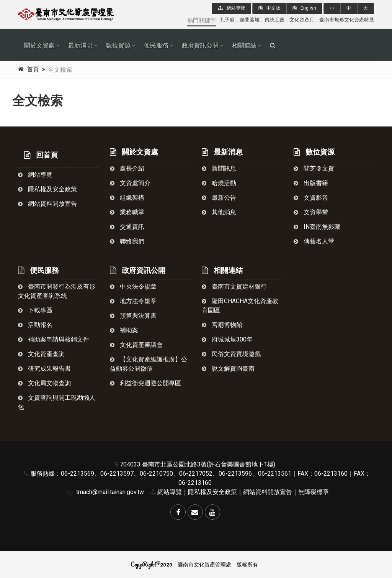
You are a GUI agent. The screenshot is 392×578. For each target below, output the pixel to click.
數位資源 (118, 45)
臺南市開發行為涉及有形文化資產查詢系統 (57, 291)
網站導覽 (231, 8)
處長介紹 (127, 168)
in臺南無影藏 (317, 227)
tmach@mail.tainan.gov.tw (104, 492)
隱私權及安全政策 (47, 189)
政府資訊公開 (200, 45)
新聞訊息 (219, 168)
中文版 (269, 8)
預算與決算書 (133, 316)
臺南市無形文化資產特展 (347, 20)
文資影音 (311, 198)
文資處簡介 (130, 183)
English (304, 8)
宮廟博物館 (222, 325)
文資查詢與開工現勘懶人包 (57, 402)
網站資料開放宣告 (47, 204)
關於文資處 (39, 45)
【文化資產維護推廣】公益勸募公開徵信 (149, 364)
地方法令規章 (133, 301)
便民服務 (156, 45)
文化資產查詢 (41, 354)
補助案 (124, 330)
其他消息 (219, 212)
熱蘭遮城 (250, 20)
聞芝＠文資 (314, 168)
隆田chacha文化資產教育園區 (240, 306)
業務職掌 (127, 212)
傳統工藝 (274, 20)
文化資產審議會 (136, 345)
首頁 (33, 69)
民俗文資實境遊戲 (231, 354)
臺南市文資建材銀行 (234, 287)
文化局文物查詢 (44, 383)
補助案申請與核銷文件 (54, 339)
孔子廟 (227, 20)
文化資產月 (302, 20)
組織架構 (127, 198)
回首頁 (41, 155)
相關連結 (244, 45)
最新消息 (80, 45)
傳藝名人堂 (314, 241)
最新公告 (219, 198)
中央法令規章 (133, 287)
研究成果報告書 (44, 369)
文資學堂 (311, 212)
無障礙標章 (314, 492)
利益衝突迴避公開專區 (145, 383)
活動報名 (35, 325)
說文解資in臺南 (228, 369)
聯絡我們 (127, 241)
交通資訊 (127, 227)
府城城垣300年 (227, 339)
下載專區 (35, 310)
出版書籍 (311, 183)
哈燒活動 (219, 183)
